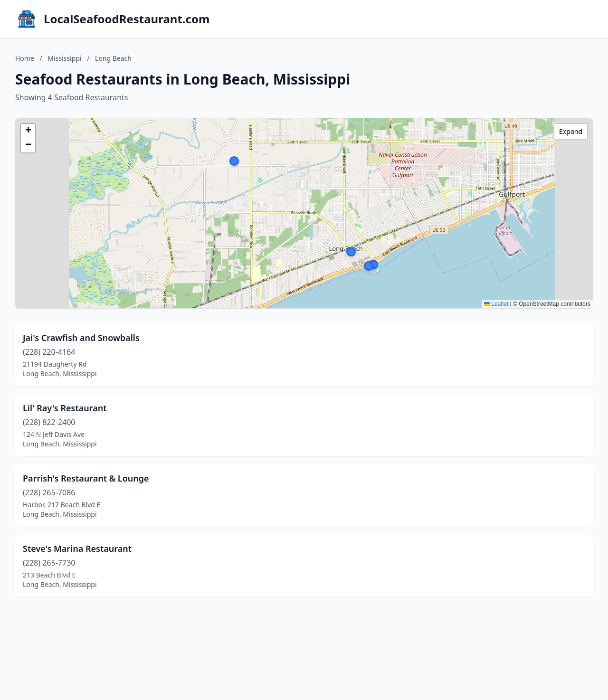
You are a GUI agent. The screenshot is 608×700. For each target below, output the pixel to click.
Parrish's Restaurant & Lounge (86, 478)
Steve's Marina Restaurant (77, 549)
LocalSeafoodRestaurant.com (127, 19)
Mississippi (64, 58)
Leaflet (496, 304)
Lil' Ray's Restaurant (65, 408)
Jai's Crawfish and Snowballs (81, 338)
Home (25, 58)
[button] (234, 161)
